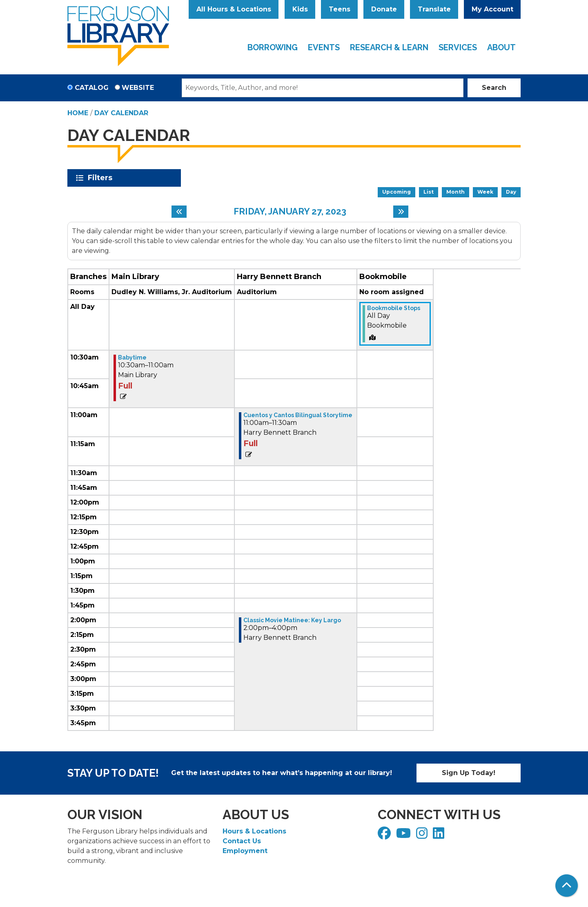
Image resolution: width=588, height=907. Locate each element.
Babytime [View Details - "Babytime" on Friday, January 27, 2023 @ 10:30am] (132, 357)
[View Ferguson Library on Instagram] (423, 836)
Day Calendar (121, 113)
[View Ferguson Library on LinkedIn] (440, 836)
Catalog (92, 88)
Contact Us (242, 841)
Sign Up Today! (469, 773)
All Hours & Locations (234, 9)
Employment (245, 851)
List (429, 192)
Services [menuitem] (458, 47)
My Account (492, 9)
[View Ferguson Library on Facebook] (385, 836)
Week (485, 192)
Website (138, 88)
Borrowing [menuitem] (273, 47)
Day (511, 192)
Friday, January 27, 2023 (290, 211)
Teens (340, 9)
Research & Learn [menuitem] (389, 47)
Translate (434, 9)
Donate (384, 9)
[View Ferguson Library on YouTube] (404, 836)
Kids (300, 9)
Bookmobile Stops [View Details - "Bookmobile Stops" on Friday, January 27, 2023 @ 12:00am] (394, 308)
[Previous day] (179, 212)
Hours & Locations (254, 831)
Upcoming (396, 192)
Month (455, 192)
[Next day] (401, 212)
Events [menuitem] (324, 47)
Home (78, 113)
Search (494, 88)
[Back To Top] (567, 886)
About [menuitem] (501, 47)
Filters (101, 178)
